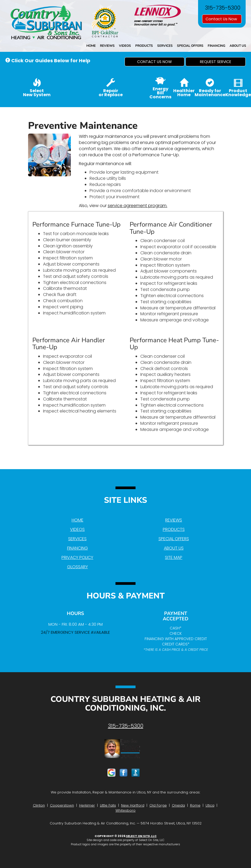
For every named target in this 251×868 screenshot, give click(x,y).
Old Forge (158, 805)
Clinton (39, 805)
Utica (210, 805)
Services (165, 46)
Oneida (178, 805)
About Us (238, 46)
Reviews (107, 46)
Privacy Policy (77, 557)
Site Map (174, 557)
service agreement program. (138, 206)
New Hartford (133, 805)
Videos (125, 46)
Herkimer (87, 805)
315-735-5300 (126, 726)
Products (144, 46)
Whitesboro (125, 810)
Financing (217, 46)
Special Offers (190, 46)
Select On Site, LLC (141, 836)
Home (91, 46)
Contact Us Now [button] (222, 19)
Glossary (78, 567)
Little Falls (108, 805)
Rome (195, 805)
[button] (155, 62)
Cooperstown (62, 805)
